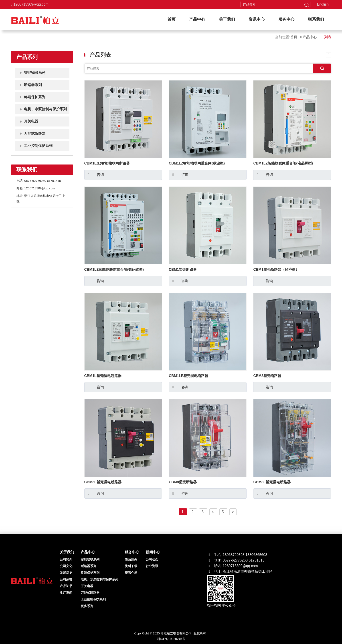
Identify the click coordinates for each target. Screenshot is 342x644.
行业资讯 (152, 566)
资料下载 (131, 566)
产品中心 (310, 37)
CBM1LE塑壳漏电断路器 (188, 376)
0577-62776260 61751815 (42, 181)
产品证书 (66, 586)
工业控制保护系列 (93, 599)
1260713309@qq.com (30, 4)
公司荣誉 (66, 579)
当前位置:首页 (286, 37)
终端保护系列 (90, 573)
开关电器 (87, 586)
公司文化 (66, 566)
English (323, 4)
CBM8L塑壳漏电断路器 (272, 482)
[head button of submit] (307, 4)
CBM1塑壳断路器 (183, 270)
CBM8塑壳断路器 (183, 482)
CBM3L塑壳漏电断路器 (103, 482)
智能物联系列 (90, 559)
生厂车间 (66, 593)
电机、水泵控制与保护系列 (99, 579)
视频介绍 (131, 573)
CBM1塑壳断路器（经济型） (276, 270)
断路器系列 (89, 566)
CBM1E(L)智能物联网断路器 (107, 163)
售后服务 (131, 559)
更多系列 (87, 606)
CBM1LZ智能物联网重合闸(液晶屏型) (283, 163)
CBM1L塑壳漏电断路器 (103, 376)
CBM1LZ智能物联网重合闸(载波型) (197, 163)
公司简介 (66, 559)
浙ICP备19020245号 (171, 639)
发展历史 (66, 573)
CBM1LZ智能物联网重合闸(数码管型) (114, 270)
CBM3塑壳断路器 (267, 376)
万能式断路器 (90, 593)
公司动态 (152, 559)
